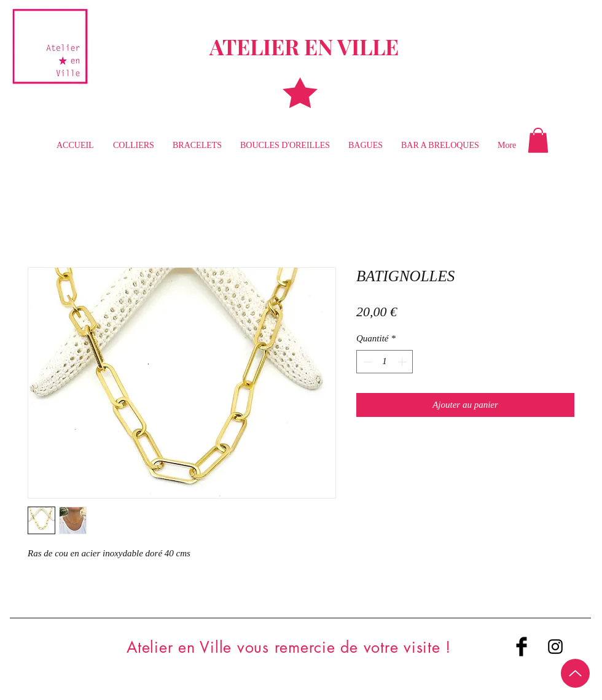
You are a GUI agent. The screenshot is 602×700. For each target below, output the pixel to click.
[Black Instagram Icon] (555, 647)
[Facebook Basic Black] (522, 647)
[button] (538, 140)
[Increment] (403, 362)
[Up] (575, 673)
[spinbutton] (385, 362)
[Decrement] (366, 362)
